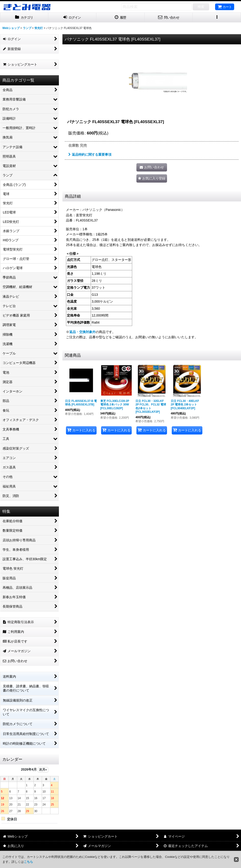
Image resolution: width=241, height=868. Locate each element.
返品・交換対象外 (82, 332)
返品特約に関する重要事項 (90, 154)
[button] (217, 18)
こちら (28, 862)
